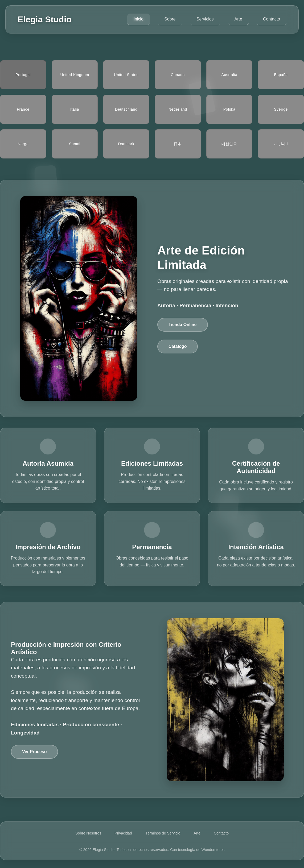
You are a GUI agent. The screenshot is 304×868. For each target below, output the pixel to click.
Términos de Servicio (163, 833)
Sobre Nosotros (88, 833)
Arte (238, 19)
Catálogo (178, 346)
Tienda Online (183, 325)
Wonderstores (213, 850)
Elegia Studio (45, 19)
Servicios (205, 19)
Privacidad (123, 833)
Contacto (272, 19)
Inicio (139, 19)
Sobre (170, 19)
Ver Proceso (34, 752)
